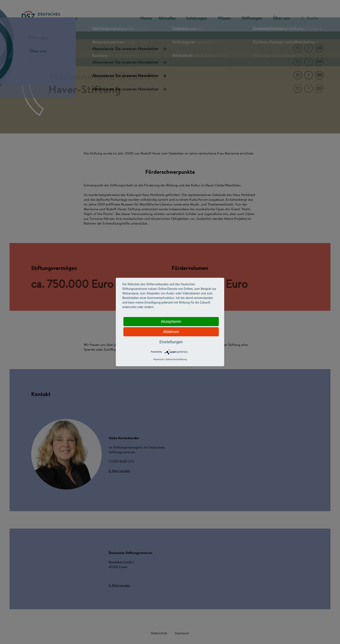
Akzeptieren (171, 321)
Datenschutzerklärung (176, 359)
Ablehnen (171, 332)
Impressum (159, 359)
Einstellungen (171, 342)
